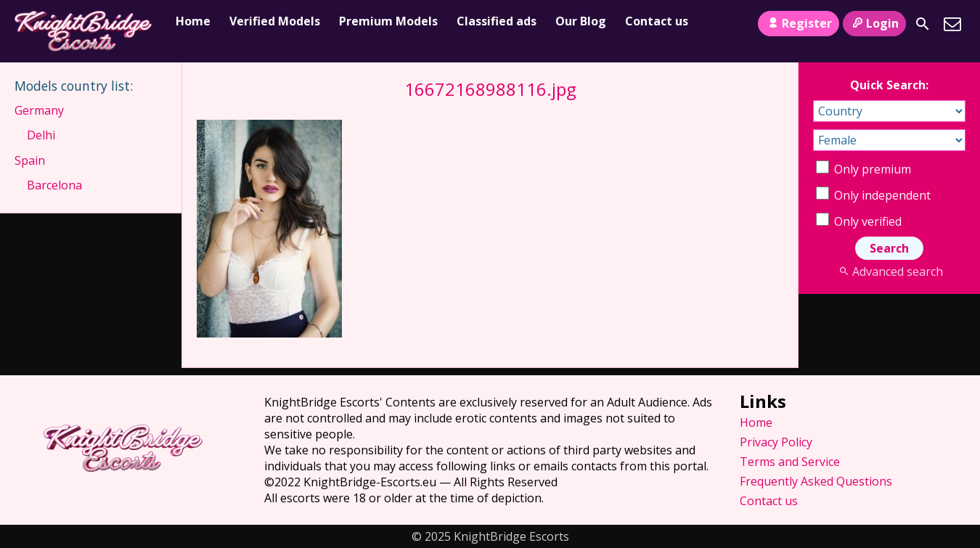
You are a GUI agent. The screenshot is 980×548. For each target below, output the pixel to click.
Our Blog (581, 21)
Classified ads (497, 21)
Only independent (873, 195)
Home (193, 21)
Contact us (657, 21)
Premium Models (388, 21)
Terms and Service (790, 462)
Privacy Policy (776, 442)
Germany (39, 110)
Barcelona (54, 185)
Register (798, 23)
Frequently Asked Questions (816, 481)
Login (874, 23)
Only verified (859, 221)
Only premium (863, 169)
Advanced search (889, 271)
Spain (30, 160)
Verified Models (275, 21)
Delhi (41, 135)
